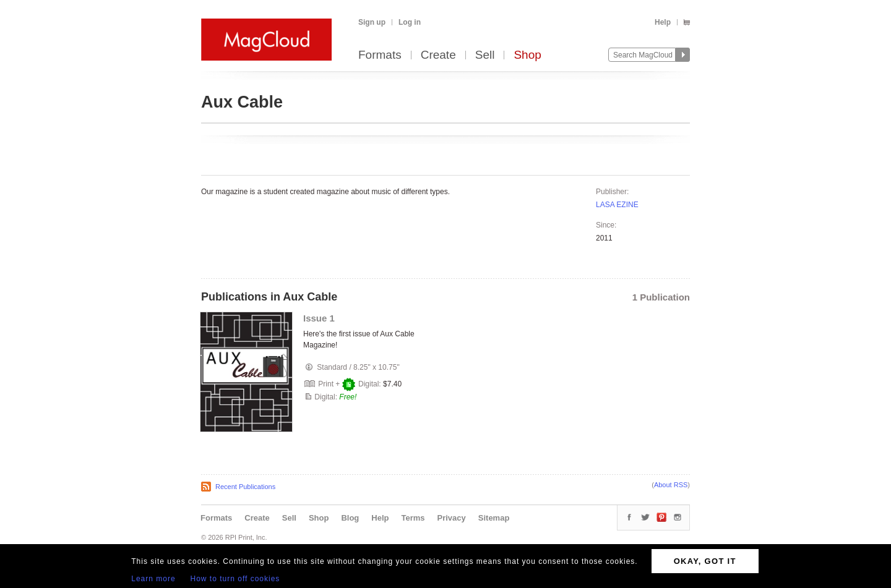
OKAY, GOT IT (705, 561)
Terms (413, 518)
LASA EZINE (617, 205)
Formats (380, 55)
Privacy (452, 518)
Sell (485, 55)
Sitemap (494, 518)
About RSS (671, 485)
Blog (350, 518)
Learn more (153, 579)
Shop (527, 55)
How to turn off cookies (235, 579)
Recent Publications (245, 487)
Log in (410, 22)
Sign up (372, 22)
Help (663, 22)
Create (438, 55)
